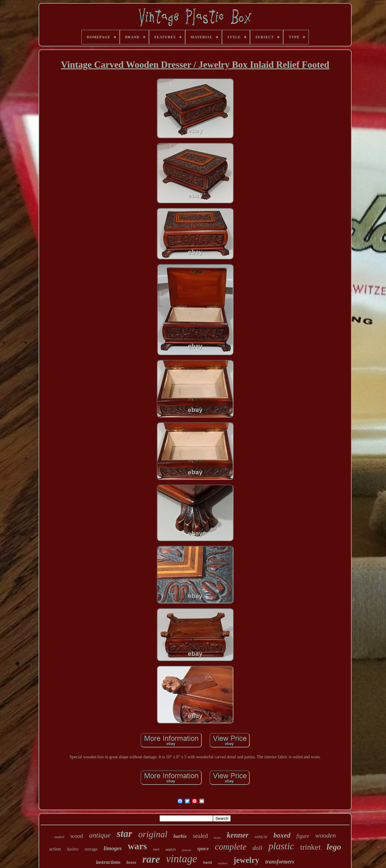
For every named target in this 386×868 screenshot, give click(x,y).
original (153, 834)
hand (208, 863)
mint (156, 849)
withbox (223, 863)
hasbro (73, 849)
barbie (180, 836)
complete (231, 847)
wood (77, 836)
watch (171, 849)
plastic (281, 846)
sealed (200, 836)
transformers (280, 862)
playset (187, 850)
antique (100, 835)
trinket (310, 847)
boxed (282, 835)
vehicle (261, 837)
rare (151, 859)
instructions (108, 862)
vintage (182, 859)
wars (138, 846)
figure (303, 836)
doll (257, 848)
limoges (112, 848)
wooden (325, 835)
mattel (59, 837)
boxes (131, 862)
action (55, 849)
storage (91, 849)
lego (334, 847)
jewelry (246, 860)
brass (217, 838)
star (124, 834)
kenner (238, 835)
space (203, 849)
